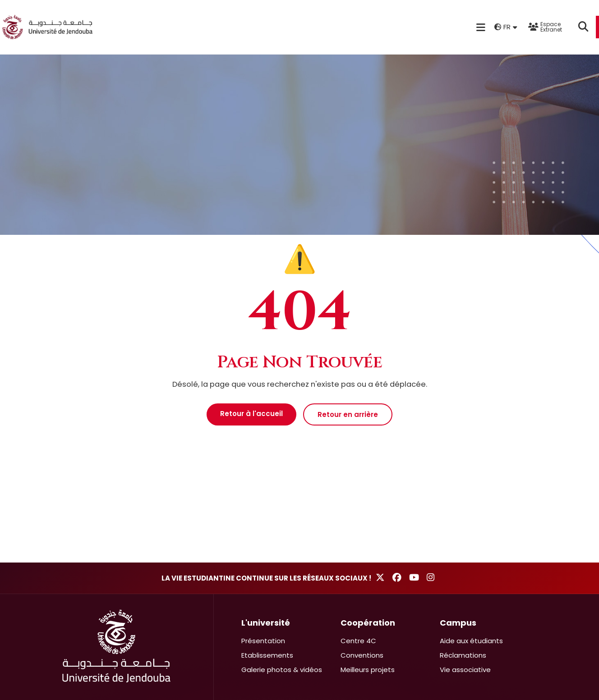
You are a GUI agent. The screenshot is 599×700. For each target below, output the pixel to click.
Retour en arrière (348, 414)
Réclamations (463, 655)
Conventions (362, 655)
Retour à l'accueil (251, 414)
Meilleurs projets (368, 670)
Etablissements (267, 655)
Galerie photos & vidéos (282, 670)
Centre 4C (358, 641)
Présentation (263, 641)
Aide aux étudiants (471, 641)
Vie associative (465, 670)
